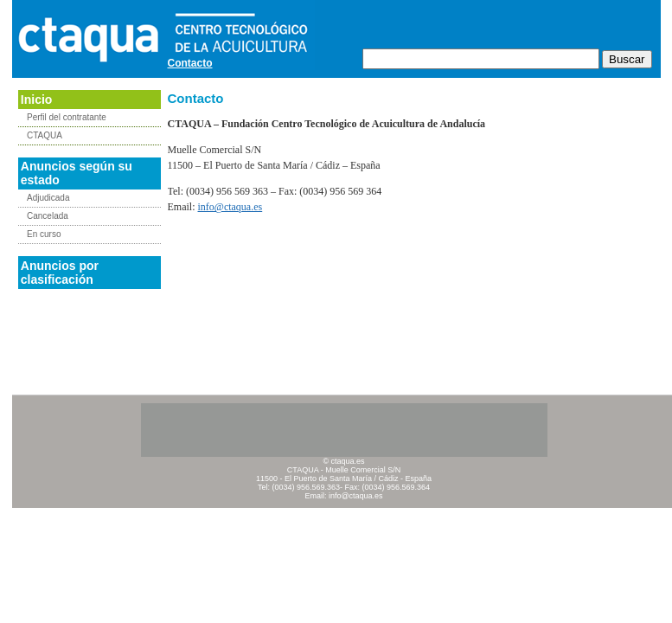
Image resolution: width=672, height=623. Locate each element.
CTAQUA (45, 135)
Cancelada (48, 216)
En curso (44, 234)
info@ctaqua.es (230, 207)
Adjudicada (48, 198)
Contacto (190, 63)
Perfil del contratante (67, 117)
